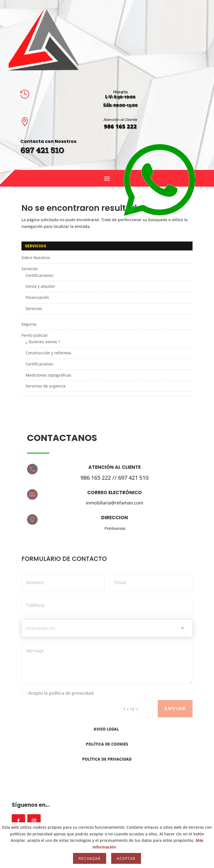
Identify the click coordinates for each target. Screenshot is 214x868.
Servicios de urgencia (46, 386)
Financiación (37, 297)
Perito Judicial (34, 335)
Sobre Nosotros (36, 258)
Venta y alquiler (40, 286)
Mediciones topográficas (48, 375)
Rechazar (90, 858)
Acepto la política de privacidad (58, 693)
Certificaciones (39, 275)
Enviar (175, 709)
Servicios (30, 269)
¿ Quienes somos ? (43, 342)
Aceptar (126, 858)
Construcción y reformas (48, 353)
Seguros (29, 324)
